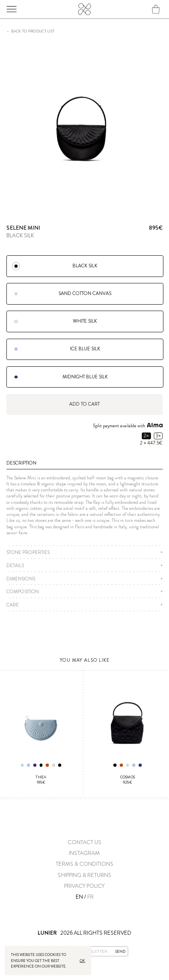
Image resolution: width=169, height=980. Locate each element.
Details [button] (15, 566)
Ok (82, 961)
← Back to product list (31, 31)
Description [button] (21, 463)
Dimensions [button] (21, 579)
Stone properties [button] (28, 553)
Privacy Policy (84, 886)
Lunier (84, 12)
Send (120, 951)
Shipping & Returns (84, 875)
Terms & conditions (84, 864)
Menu (14, 9)
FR (91, 897)
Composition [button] (23, 592)
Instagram (84, 853)
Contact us (84, 842)
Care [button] (13, 605)
